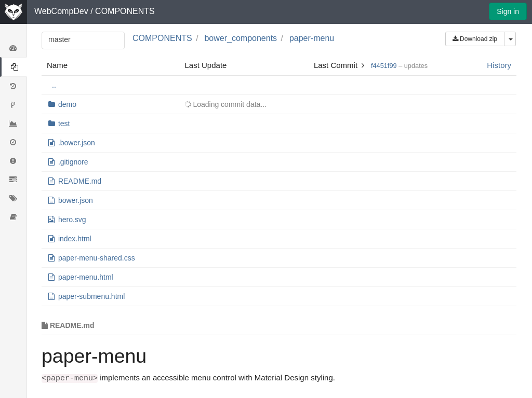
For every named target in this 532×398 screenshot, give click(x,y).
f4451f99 (384, 66)
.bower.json (77, 143)
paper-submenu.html (91, 296)
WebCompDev (61, 11)
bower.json (76, 200)
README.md (80, 181)
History (499, 65)
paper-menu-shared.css (97, 258)
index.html (75, 239)
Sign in (508, 11)
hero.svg (72, 219)
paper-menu (312, 38)
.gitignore (73, 162)
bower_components (241, 38)
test (64, 123)
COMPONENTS (125, 11)
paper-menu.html (86, 277)
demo (67, 104)
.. (54, 85)
